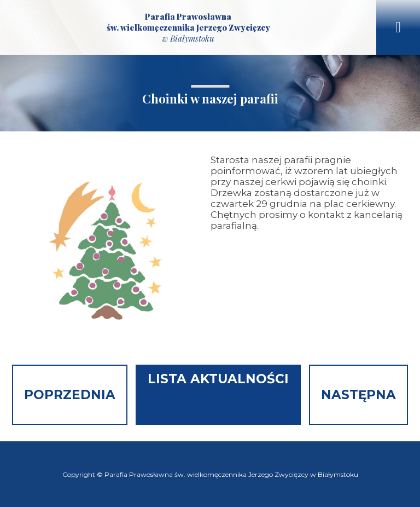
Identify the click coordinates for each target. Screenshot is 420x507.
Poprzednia (70, 395)
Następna (358, 395)
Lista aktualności (218, 379)
